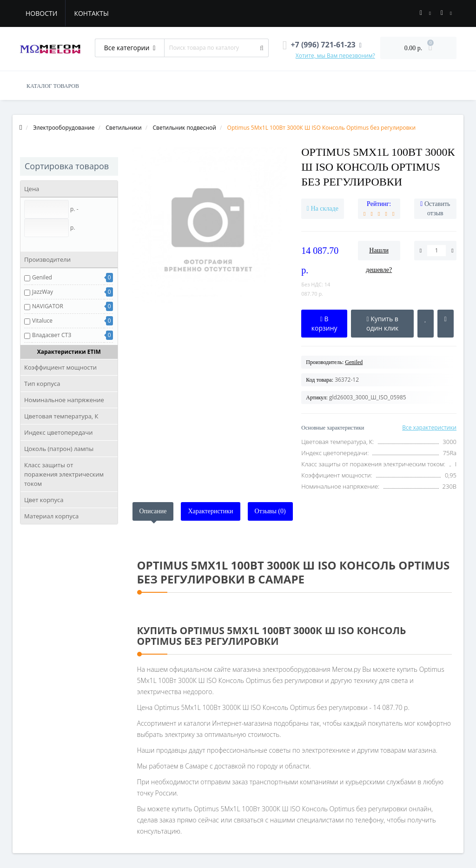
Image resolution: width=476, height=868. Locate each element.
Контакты (91, 13)
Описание (153, 511)
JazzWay (43, 292)
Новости (41, 13)
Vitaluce (42, 321)
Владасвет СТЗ (52, 335)
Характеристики (210, 511)
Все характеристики (429, 427)
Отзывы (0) (270, 511)
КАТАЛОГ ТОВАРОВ (53, 86)
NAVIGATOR (48, 306)
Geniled (42, 277)
